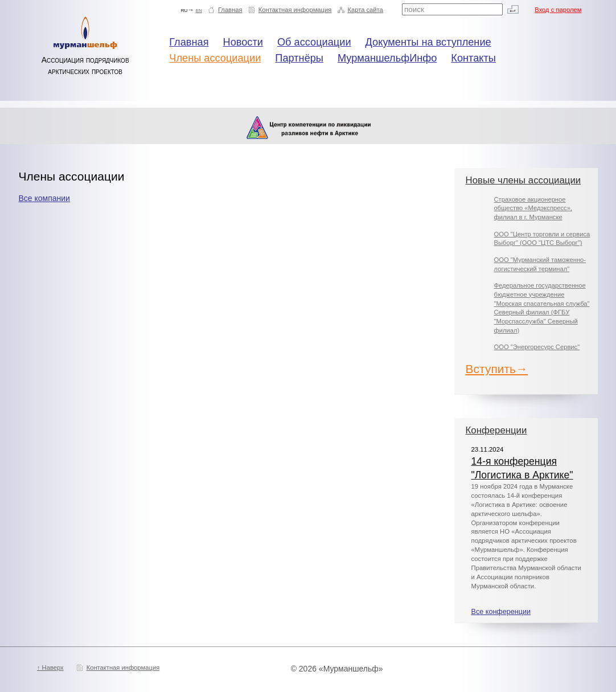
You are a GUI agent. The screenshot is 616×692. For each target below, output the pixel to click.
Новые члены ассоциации (523, 180)
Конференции (496, 430)
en (199, 10)
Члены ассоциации (215, 58)
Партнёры (299, 58)
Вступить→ (497, 369)
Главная (230, 10)
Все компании (44, 198)
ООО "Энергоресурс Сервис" (537, 347)
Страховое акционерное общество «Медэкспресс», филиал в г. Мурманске (533, 208)
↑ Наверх (50, 668)
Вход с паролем (558, 10)
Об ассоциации (314, 42)
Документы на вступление (428, 42)
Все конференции (501, 612)
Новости (243, 42)
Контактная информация (295, 10)
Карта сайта (365, 10)
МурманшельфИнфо (387, 58)
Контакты (473, 58)
